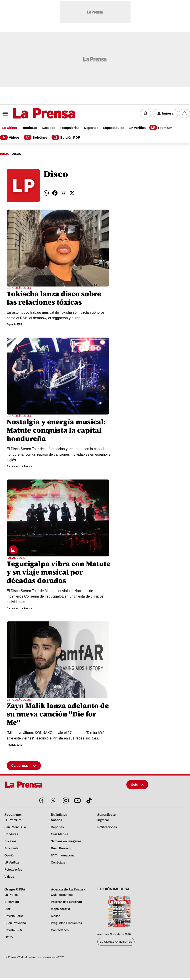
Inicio (5, 154)
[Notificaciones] (146, 113)
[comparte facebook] (55, 193)
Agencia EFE (14, 325)
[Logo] (33, 114)
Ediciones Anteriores (116, 942)
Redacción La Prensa (19, 466)
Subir (137, 785)
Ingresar (168, 113)
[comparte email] (63, 193)
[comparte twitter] (72, 193)
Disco (16, 154)
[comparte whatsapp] (46, 193)
